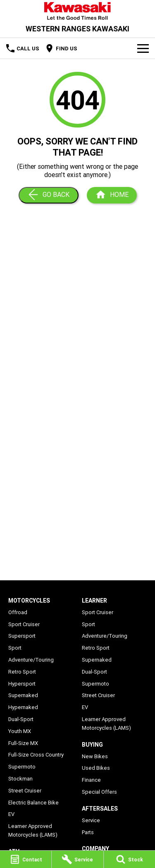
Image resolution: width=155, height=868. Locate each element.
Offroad (18, 612)
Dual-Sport (21, 719)
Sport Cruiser (24, 624)
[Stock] (129, 859)
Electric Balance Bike (33, 803)
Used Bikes (96, 768)
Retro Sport (22, 672)
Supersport (22, 636)
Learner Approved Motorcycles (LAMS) (33, 830)
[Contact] (26, 859)
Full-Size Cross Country (36, 755)
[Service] (77, 859)
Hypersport (22, 684)
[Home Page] (77, 11)
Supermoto (22, 767)
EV (11, 814)
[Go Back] (49, 195)
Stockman (20, 779)
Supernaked (23, 695)
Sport (15, 648)
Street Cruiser (25, 791)
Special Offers (99, 792)
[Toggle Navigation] (143, 48)
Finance (91, 780)
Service (91, 820)
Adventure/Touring (31, 660)
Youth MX (20, 731)
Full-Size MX (23, 743)
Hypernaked (23, 707)
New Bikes (95, 756)
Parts (88, 832)
